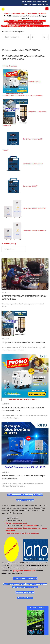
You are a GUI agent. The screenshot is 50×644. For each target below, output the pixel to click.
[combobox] (13, 249)
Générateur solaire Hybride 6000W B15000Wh (21, 50)
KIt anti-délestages (10, 66)
